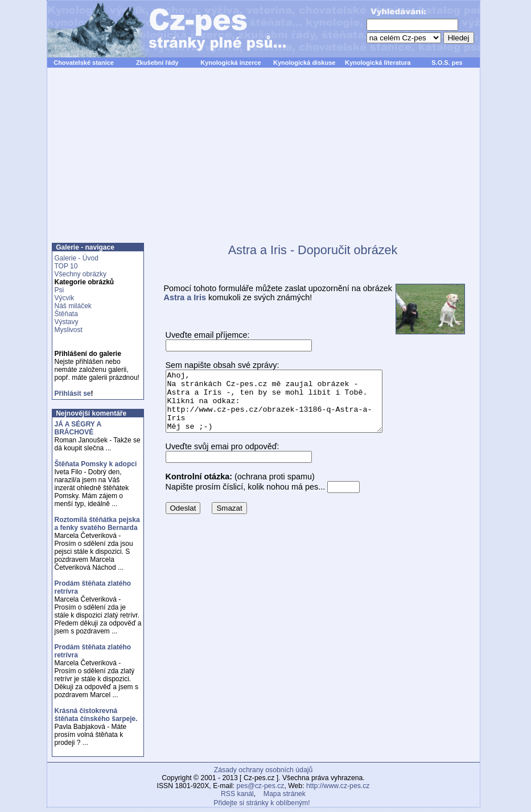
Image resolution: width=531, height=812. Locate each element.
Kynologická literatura (378, 63)
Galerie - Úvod (77, 258)
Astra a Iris (185, 297)
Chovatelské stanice (84, 63)
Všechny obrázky (81, 274)
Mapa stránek (285, 794)
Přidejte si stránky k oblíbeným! (262, 803)
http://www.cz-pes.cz (338, 786)
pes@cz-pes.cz (261, 786)
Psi (59, 290)
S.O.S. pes (447, 63)
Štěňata (66, 314)
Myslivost (69, 330)
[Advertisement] (263, 161)
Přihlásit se (73, 393)
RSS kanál (237, 794)
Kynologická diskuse (304, 63)
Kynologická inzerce (230, 63)
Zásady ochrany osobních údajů (263, 770)
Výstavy (67, 322)
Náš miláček (73, 306)
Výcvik (65, 298)
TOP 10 (66, 266)
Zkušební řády (157, 63)
